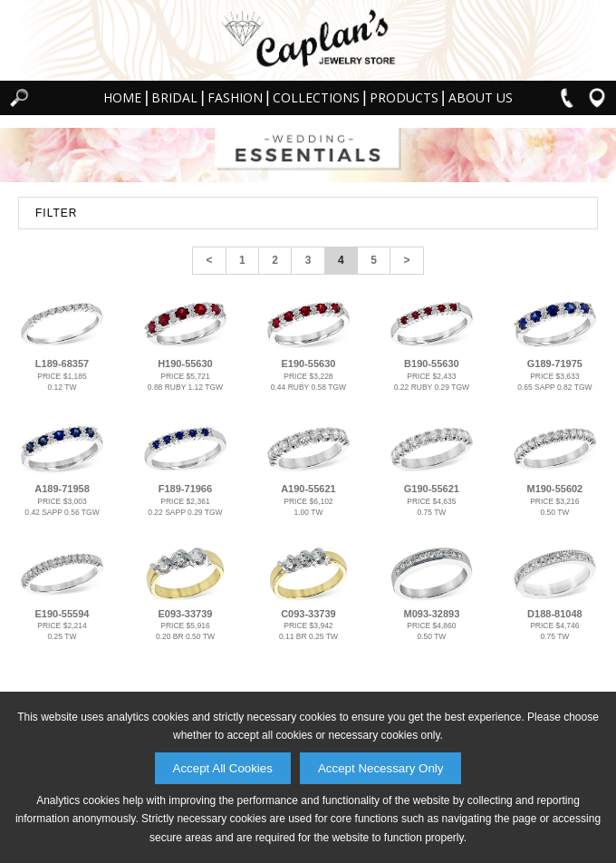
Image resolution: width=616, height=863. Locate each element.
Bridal (174, 97)
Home (122, 97)
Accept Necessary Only (381, 768)
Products (404, 97)
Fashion (235, 97)
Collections (316, 97)
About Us (481, 97)
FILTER (56, 213)
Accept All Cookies (223, 768)
